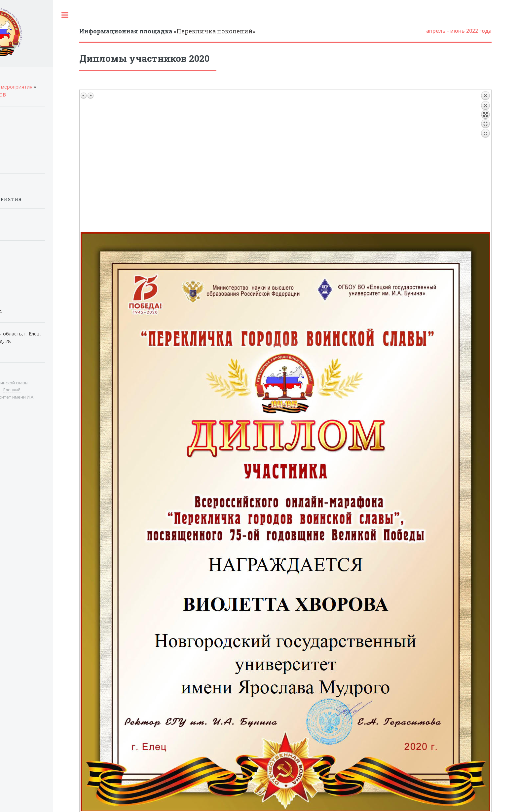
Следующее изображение (91, 96)
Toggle (65, 15)
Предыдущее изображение (84, 96)
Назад (485, 161)
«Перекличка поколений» (167, 31)
